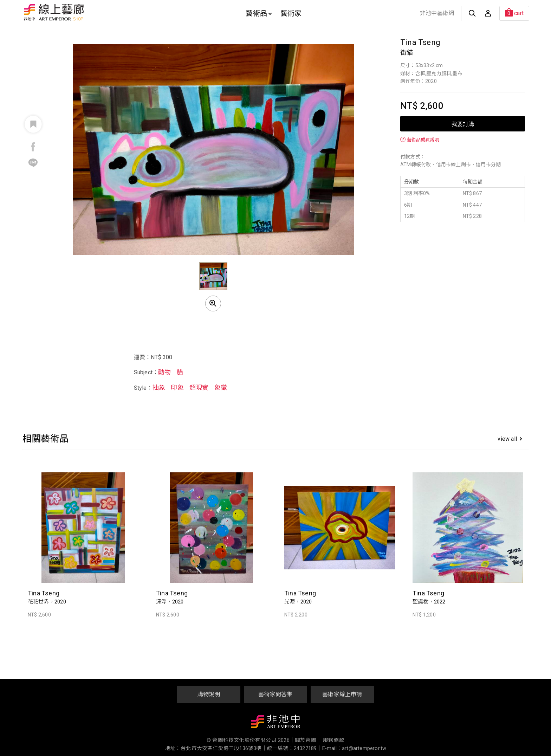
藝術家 (291, 13)
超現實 (199, 387)
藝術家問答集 (275, 694)
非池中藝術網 (437, 13)
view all (510, 439)
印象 (177, 387)
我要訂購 (463, 124)
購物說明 (209, 694)
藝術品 (259, 13)
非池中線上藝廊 (79, 12)
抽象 (159, 387)
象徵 (221, 387)
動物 (164, 372)
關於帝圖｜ (308, 740)
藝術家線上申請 (342, 694)
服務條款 (334, 740)
